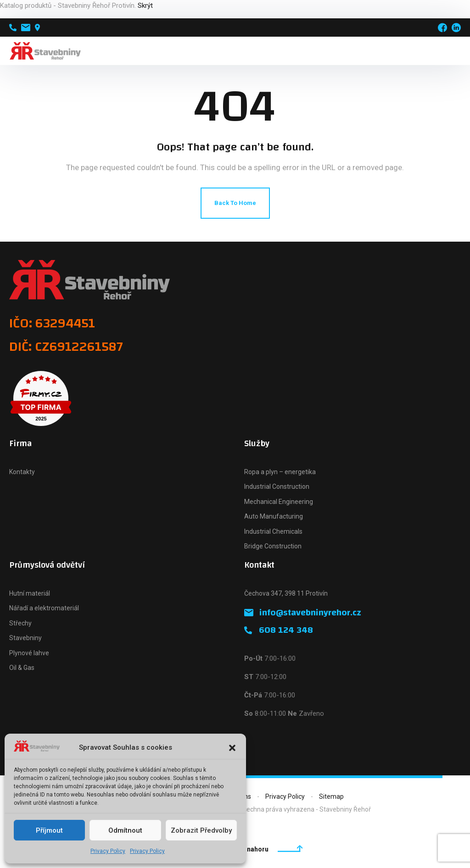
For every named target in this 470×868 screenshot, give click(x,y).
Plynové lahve (29, 653)
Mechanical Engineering (279, 502)
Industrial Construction (277, 487)
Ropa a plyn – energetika (280, 472)
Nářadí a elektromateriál (44, 608)
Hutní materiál (30, 593)
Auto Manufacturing (274, 516)
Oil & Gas (22, 668)
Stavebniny (25, 638)
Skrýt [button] (145, 6)
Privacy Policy (108, 851)
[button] (232, 748)
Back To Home (235, 203)
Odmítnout (125, 830)
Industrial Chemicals (273, 531)
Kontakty (22, 472)
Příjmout (49, 830)
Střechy (20, 623)
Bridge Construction (273, 546)
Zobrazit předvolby (201, 830)
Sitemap (331, 796)
